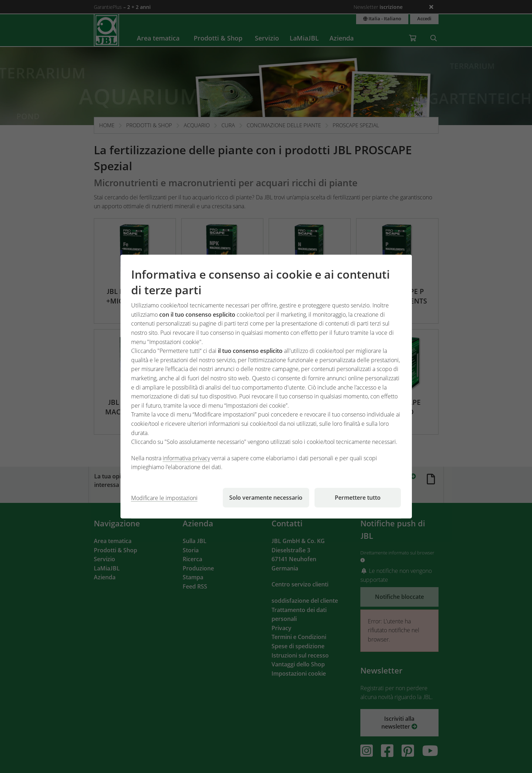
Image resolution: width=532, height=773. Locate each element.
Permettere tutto (358, 498)
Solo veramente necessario (266, 498)
